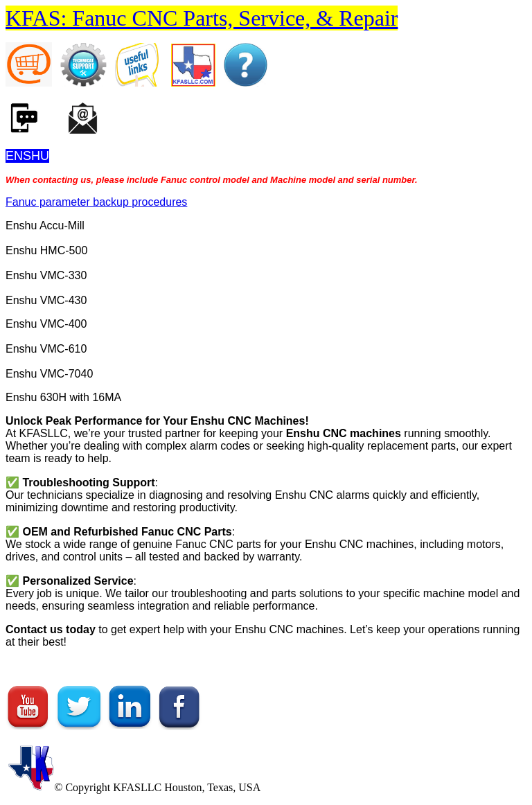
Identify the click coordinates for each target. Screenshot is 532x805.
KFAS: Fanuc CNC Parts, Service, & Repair (202, 18)
